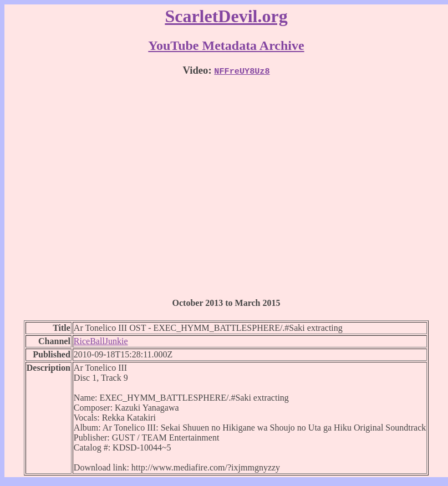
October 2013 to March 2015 (226, 303)
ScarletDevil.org (226, 16)
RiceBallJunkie (101, 341)
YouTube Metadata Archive (226, 45)
